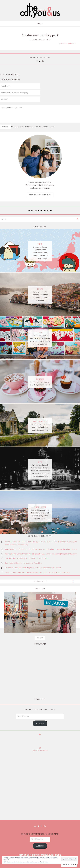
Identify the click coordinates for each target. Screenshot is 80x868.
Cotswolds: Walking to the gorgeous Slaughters (24, 563)
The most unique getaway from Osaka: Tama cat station (27, 558)
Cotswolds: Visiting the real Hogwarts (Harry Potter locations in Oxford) (33, 568)
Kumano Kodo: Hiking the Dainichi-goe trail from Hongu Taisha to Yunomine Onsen (37, 572)
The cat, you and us (69, 44)
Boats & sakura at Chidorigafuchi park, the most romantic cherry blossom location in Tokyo (41, 549)
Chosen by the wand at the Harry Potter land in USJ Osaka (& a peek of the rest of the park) (41, 554)
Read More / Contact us (40, 195)
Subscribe (40, 723)
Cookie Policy (44, 862)
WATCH (40, 638)
